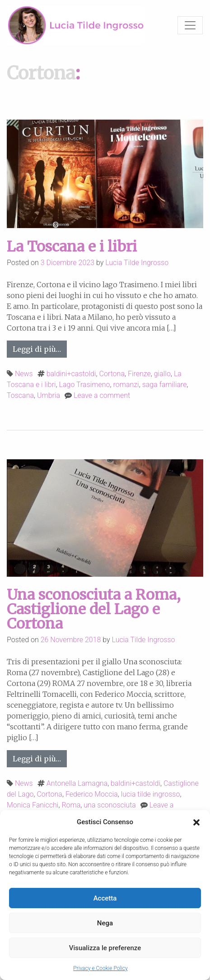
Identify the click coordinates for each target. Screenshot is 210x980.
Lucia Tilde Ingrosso (137, 263)
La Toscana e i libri (72, 247)
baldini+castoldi (71, 374)
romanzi (126, 385)
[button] (196, 822)
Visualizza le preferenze (105, 948)
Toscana (20, 395)
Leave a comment (102, 395)
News (24, 374)
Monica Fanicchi (33, 805)
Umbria (49, 395)
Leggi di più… (40, 348)
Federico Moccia (92, 794)
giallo (162, 374)
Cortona (112, 374)
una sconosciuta (110, 805)
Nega (105, 923)
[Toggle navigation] (190, 25)
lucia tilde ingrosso (151, 794)
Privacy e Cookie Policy (100, 968)
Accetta (105, 898)
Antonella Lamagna (77, 783)
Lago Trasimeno (85, 385)
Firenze (139, 374)
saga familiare (165, 385)
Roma (71, 805)
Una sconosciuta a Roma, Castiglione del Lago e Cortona (94, 609)
